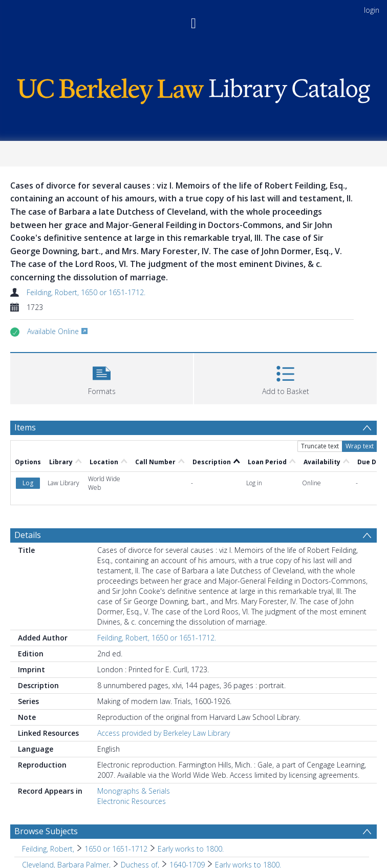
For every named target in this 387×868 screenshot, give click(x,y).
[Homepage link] (193, 88)
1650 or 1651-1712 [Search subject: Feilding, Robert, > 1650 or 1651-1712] (116, 849)
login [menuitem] (372, 10)
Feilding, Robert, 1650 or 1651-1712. (86, 292)
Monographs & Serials (134, 791)
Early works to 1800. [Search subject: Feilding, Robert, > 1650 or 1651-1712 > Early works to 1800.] (191, 849)
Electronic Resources (132, 801)
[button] (102, 377)
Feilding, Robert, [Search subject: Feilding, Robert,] (48, 849)
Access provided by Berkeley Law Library (164, 733)
